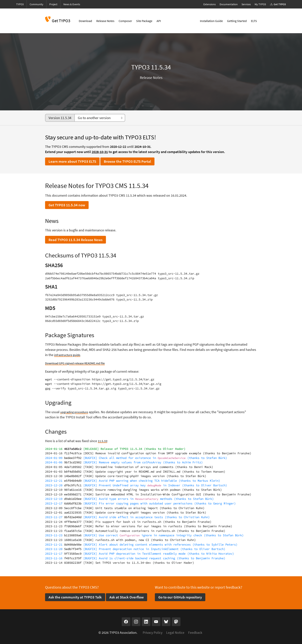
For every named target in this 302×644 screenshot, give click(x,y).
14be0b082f (73, 476)
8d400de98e (73, 545)
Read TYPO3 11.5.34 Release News (75, 240)
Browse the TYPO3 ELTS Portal (127, 161)
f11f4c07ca (73, 453)
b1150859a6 (73, 535)
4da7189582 (73, 467)
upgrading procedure (76, 412)
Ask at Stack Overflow (127, 597)
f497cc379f (73, 558)
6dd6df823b (73, 503)
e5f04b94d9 (73, 481)
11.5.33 (103, 441)
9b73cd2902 (73, 462)
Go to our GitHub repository (180, 597)
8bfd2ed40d (73, 517)
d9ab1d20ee (73, 499)
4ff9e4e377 (73, 522)
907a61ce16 (73, 490)
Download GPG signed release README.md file (79, 363)
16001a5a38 (73, 540)
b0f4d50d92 (73, 472)
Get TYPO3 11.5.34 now (67, 205)
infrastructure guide (68, 355)
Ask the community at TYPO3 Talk (75, 597)
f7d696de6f (73, 526)
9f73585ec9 (73, 554)
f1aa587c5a (73, 531)
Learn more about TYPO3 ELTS (72, 161)
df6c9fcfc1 (73, 485)
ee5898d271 (73, 494)
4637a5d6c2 (73, 449)
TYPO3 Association (123, 633)
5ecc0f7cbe (73, 508)
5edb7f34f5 (73, 549)
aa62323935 (73, 512)
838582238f (73, 563)
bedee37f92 (73, 458)
